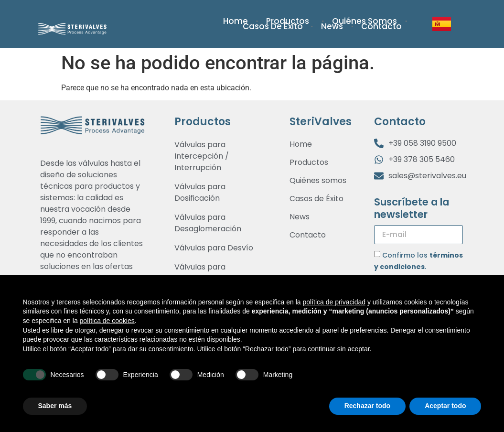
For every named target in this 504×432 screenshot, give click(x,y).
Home (236, 21)
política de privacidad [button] (334, 302)
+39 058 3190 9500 (422, 143)
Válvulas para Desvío (214, 248)
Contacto (381, 27)
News (332, 27)
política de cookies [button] (107, 321)
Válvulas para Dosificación (200, 192)
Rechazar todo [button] (367, 406)
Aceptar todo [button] (445, 406)
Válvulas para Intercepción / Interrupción (202, 156)
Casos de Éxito (273, 27)
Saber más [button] (55, 406)
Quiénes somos (365, 21)
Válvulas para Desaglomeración (208, 223)
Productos (290, 21)
